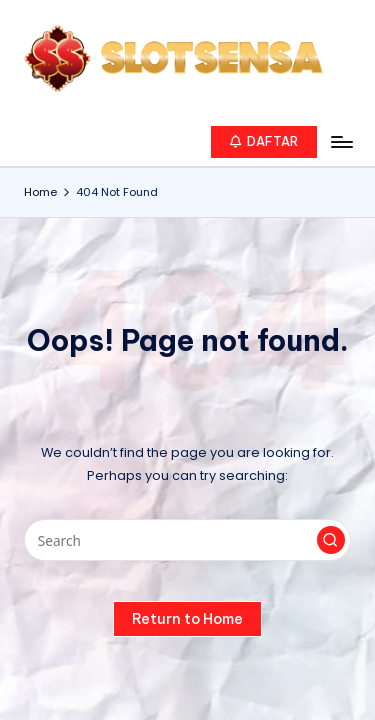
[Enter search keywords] (187, 540)
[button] (264, 142)
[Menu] (341, 141)
